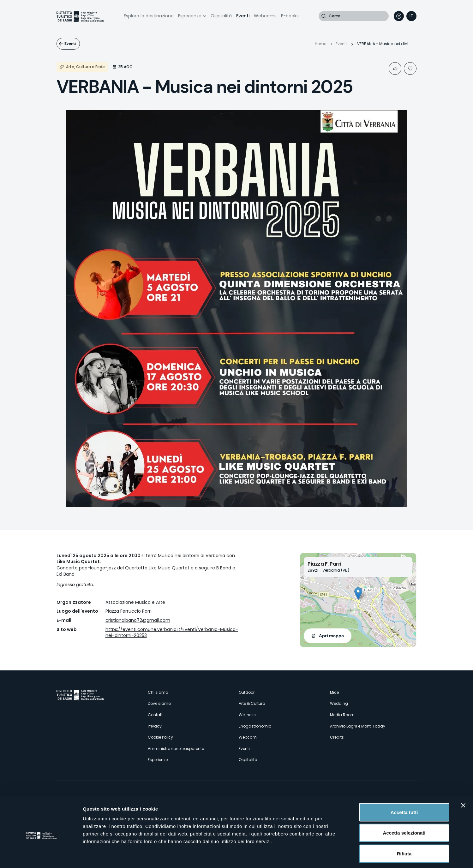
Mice (334, 692)
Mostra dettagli (332, 856)
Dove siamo (159, 703)
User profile (399, 16)
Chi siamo (158, 692)
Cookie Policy (160, 737)
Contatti (156, 715)
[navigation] (411, 16)
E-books (290, 16)
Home (320, 44)
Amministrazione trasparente (176, 749)
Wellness (247, 715)
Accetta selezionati (404, 806)
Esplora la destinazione (149, 16)
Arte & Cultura (252, 703)
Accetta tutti (404, 785)
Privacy (155, 726)
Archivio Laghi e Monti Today (358, 726)
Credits (337, 737)
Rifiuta (404, 826)
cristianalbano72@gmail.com (138, 620)
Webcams (265, 16)
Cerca (324, 16)
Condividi (395, 68)
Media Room (342, 715)
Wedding (339, 703)
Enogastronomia (255, 726)
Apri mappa (331, 636)
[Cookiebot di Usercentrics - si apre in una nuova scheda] (41, 856)
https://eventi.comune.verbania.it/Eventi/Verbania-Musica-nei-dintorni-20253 (172, 633)
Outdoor (247, 692)
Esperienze (190, 16)
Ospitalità (221, 16)
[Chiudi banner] (463, 778)
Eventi (243, 16)
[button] (358, 594)
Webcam (248, 737)
